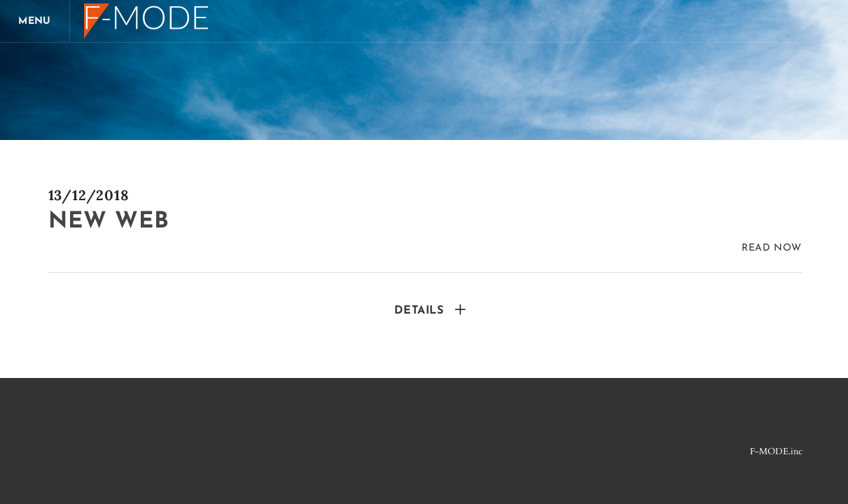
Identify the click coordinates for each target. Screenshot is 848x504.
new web (109, 222)
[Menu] (35, 21)
